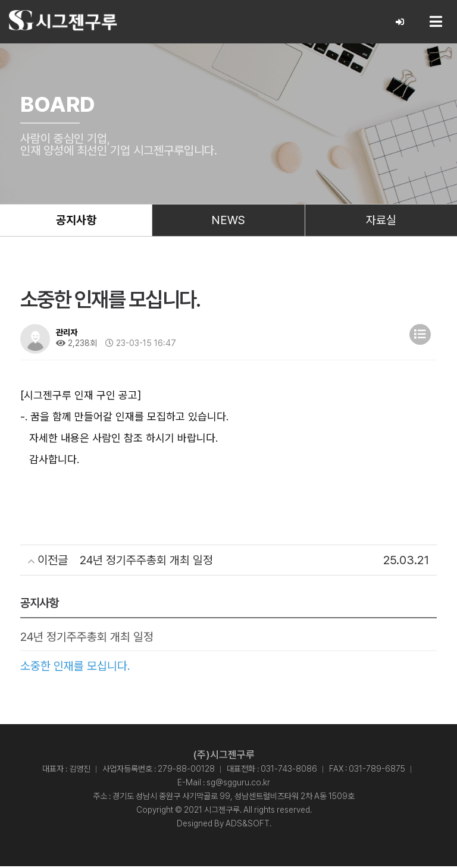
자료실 (381, 221)
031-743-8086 (289, 770)
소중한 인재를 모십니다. (75, 668)
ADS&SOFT (248, 825)
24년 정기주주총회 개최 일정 (87, 639)
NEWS (228, 221)
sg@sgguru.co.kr (238, 784)
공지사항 (76, 221)
